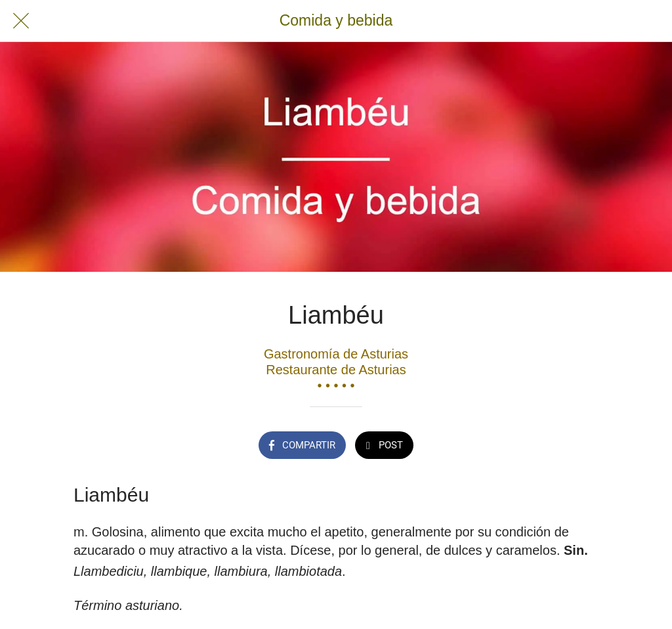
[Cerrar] (21, 21)
